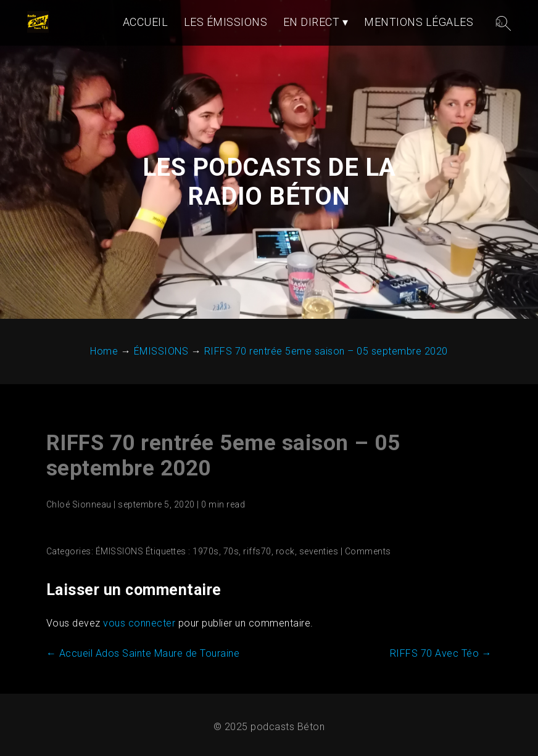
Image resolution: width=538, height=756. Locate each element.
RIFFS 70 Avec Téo (441, 653)
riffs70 (257, 551)
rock (285, 551)
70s (231, 551)
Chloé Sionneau (79, 504)
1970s (206, 551)
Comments (368, 551)
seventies (319, 551)
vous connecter (139, 623)
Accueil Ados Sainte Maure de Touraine (143, 653)
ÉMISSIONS (120, 551)
